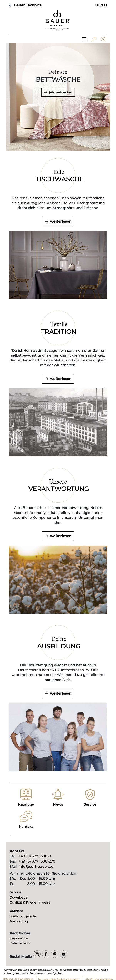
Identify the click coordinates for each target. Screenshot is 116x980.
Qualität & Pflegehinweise (30, 903)
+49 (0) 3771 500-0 (35, 856)
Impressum (19, 938)
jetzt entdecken (61, 92)
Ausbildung (19, 921)
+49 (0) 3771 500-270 (37, 861)
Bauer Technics (28, 5)
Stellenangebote (23, 916)
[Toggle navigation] (84, 39)
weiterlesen (61, 221)
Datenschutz (20, 943)
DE (98, 5)
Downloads (18, 898)
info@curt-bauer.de (36, 867)
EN (104, 5)
